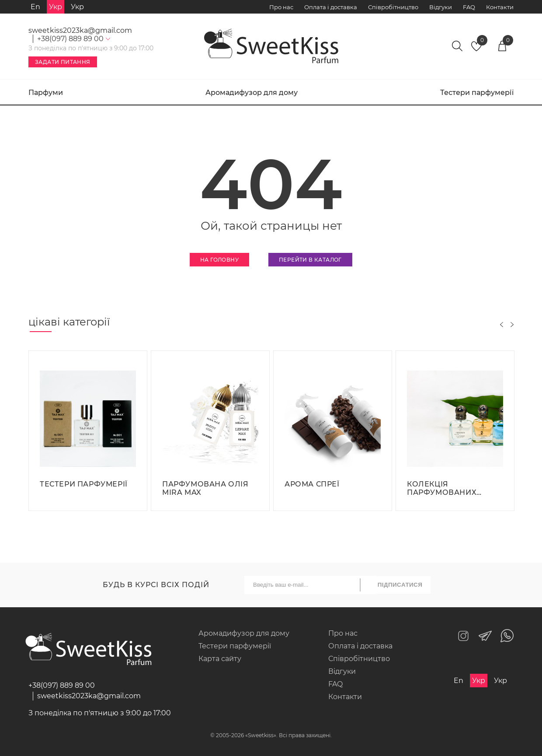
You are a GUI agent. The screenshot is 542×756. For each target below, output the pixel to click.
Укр (77, 7)
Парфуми (46, 93)
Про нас (281, 7)
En (35, 7)
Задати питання (63, 62)
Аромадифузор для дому (252, 93)
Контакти (500, 7)
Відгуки (441, 7)
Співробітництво (393, 7)
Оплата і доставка (331, 7)
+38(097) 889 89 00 (62, 685)
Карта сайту (220, 659)
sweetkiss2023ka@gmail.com (80, 30)
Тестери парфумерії (477, 93)
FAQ (469, 7)
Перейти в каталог (310, 260)
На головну (219, 260)
